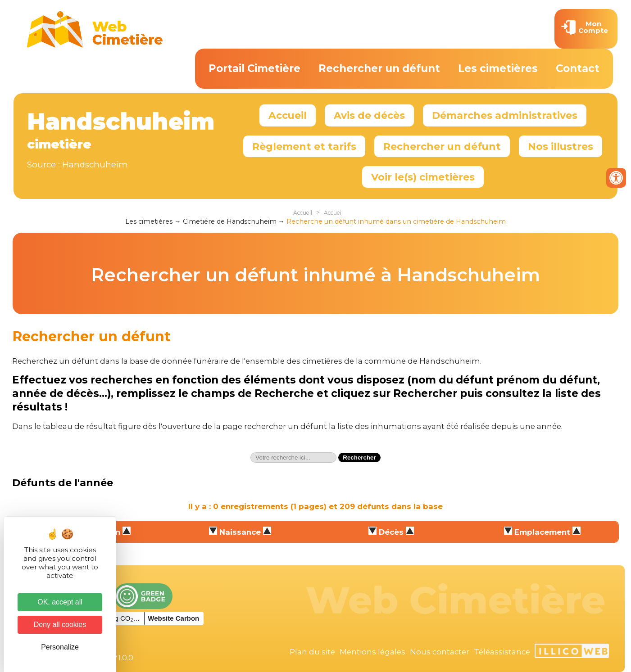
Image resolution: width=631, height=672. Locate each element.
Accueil (288, 115)
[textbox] (293, 458)
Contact (578, 68)
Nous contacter (440, 652)
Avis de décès (369, 115)
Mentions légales (372, 652)
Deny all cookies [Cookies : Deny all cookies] (60, 625)
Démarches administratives (505, 115)
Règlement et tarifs (304, 146)
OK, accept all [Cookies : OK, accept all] (60, 602)
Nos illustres (561, 146)
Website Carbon (173, 618)
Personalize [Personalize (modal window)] (60, 647)
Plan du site (312, 652)
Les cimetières (498, 68)
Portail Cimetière (254, 68)
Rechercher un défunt (379, 68)
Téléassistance (502, 652)
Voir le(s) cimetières (423, 177)
